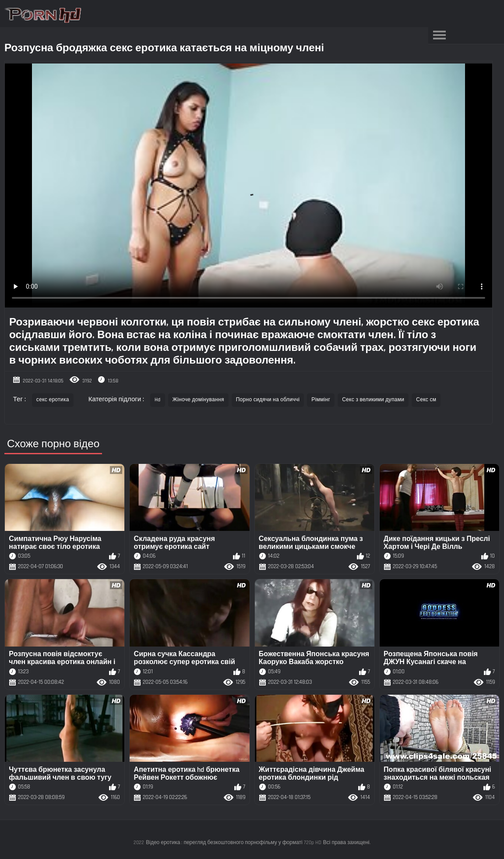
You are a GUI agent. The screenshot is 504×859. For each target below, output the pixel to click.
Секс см (426, 400)
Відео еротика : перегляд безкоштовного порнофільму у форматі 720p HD (234, 843)
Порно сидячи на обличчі (268, 400)
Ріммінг (321, 400)
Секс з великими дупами (373, 400)
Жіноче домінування (198, 400)
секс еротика (53, 400)
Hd (158, 400)
